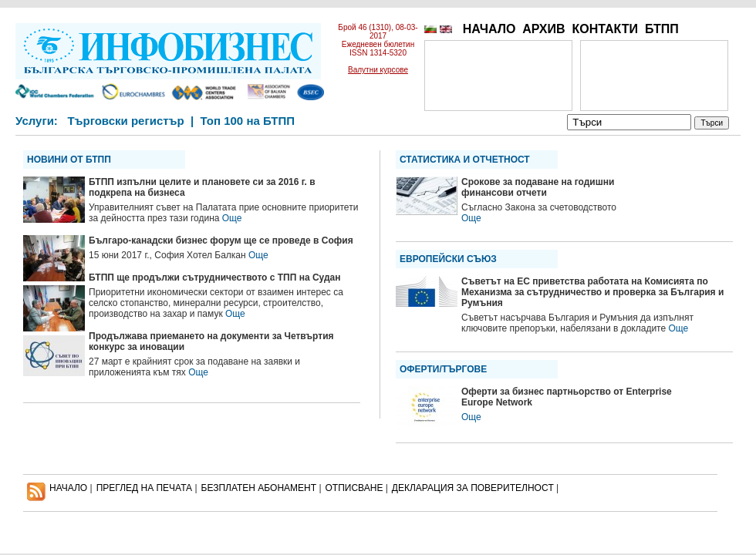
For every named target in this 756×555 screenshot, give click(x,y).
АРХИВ (543, 29)
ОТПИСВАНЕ (354, 488)
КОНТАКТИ (605, 29)
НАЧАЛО (489, 29)
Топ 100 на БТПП (248, 121)
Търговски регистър (125, 121)
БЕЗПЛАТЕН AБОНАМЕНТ (259, 488)
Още (232, 218)
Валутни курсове (378, 70)
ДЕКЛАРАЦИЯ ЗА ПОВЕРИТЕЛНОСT (473, 488)
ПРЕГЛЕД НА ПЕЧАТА (144, 488)
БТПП (662, 29)
